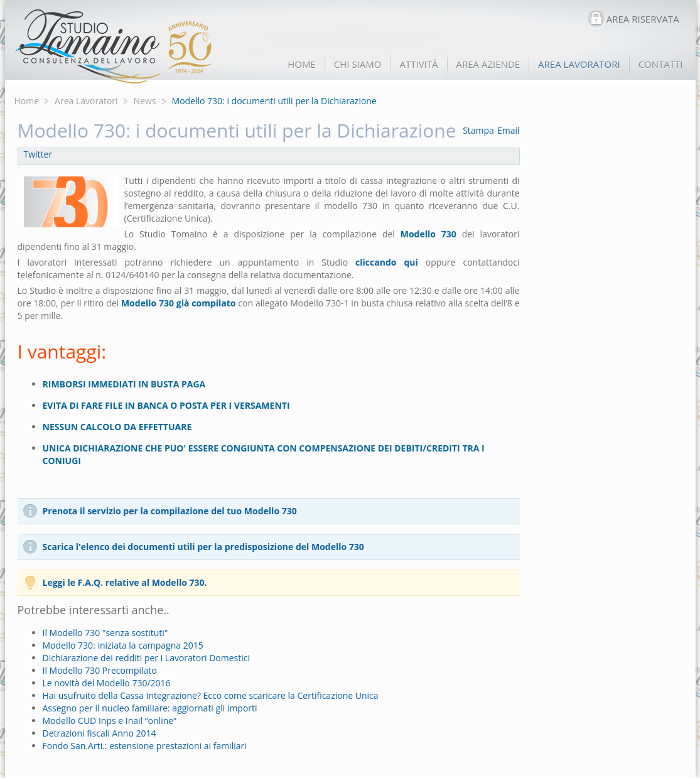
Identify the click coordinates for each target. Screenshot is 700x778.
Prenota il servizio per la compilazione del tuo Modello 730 (170, 511)
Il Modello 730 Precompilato (100, 670)
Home (27, 101)
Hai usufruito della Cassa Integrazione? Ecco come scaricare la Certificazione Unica (211, 695)
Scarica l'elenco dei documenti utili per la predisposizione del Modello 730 (203, 547)
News (145, 101)
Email (509, 130)
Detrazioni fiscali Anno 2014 (100, 733)
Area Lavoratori (86, 101)
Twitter (38, 154)
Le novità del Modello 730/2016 (107, 683)
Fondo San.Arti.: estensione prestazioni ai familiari (145, 746)
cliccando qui (387, 262)
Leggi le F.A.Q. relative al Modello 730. (125, 582)
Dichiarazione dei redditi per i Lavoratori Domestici (147, 658)
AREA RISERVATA (643, 19)
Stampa (478, 130)
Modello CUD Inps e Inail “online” (110, 721)
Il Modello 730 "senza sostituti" (105, 633)
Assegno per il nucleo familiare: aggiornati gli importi (150, 708)
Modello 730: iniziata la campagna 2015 (123, 645)
